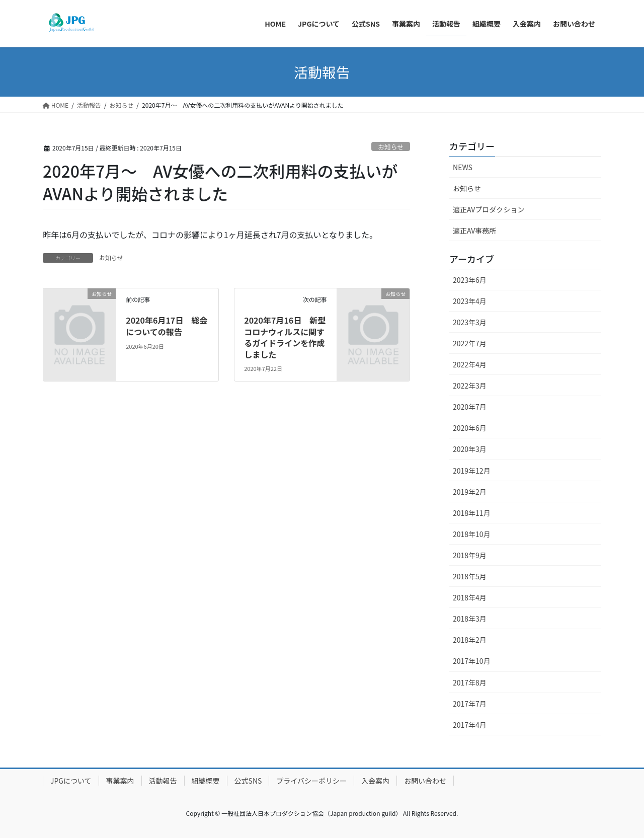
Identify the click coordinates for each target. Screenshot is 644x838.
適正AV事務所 (474, 231)
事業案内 (120, 781)
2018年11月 (472, 513)
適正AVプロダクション (489, 209)
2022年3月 (470, 386)
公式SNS (248, 781)
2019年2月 (470, 492)
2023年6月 (470, 280)
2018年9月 (470, 555)
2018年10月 (472, 534)
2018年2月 (470, 640)
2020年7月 (470, 407)
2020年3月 (470, 449)
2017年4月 (470, 725)
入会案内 (375, 781)
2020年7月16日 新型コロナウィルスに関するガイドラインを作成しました (285, 337)
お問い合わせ (425, 781)
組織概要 (206, 781)
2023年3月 (470, 322)
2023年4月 (470, 301)
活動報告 (163, 781)
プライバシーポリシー (311, 781)
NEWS (463, 167)
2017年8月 (470, 682)
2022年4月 (470, 364)
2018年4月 (470, 597)
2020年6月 (470, 428)
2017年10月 (472, 661)
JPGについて (71, 781)
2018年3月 (470, 619)
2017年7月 (470, 704)
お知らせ (391, 147)
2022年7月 (470, 343)
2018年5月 (470, 576)
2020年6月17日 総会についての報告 (167, 326)
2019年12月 (472, 471)
